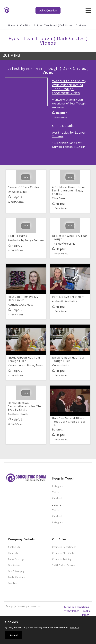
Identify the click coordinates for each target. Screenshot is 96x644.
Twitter (56, 492)
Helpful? (59, 113)
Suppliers (13, 583)
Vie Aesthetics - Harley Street (26, 365)
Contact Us (14, 547)
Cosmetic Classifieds (63, 553)
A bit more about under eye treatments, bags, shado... (69, 190)
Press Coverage (16, 559)
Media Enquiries (16, 577)
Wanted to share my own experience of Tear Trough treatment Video (69, 87)
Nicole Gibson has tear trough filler (24, 359)
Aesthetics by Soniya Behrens (26, 240)
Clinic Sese (58, 198)
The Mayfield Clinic (63, 244)
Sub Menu (12, 56)
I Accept (13, 635)
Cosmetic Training (62, 559)
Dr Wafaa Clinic (17, 192)
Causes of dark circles (24, 187)
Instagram (58, 486)
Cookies (11, 622)
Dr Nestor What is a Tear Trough (70, 237)
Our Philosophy (16, 571)
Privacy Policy (71, 611)
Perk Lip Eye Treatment (68, 297)
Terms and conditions (76, 607)
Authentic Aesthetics (20, 305)
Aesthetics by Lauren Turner (69, 134)
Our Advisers (15, 565)
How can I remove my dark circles (23, 298)
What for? (74, 627)
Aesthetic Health (18, 414)
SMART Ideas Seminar (64, 565)
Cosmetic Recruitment (64, 547)
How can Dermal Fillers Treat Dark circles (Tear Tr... (69, 422)
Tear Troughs (17, 236)
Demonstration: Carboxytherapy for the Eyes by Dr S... (25, 406)
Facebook (57, 498)
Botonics (57, 429)
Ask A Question (48, 10)
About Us (13, 553)
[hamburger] (88, 10)
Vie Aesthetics (61, 365)
